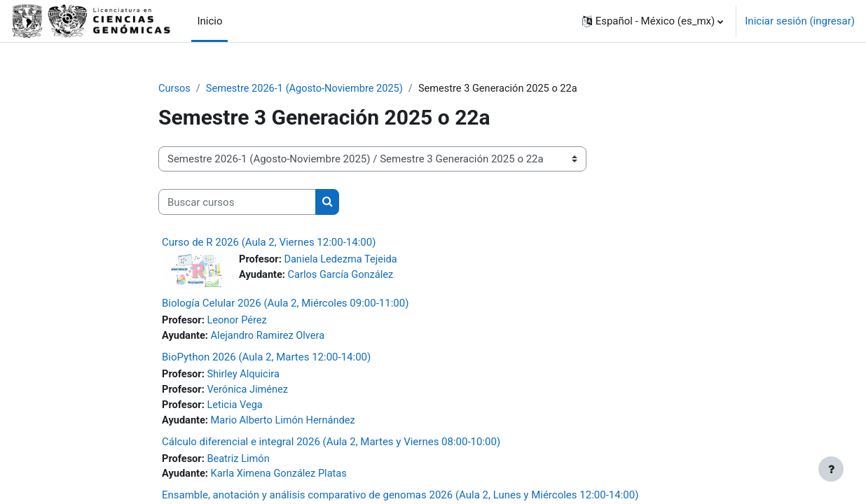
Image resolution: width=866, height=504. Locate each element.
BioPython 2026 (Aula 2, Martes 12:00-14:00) (266, 358)
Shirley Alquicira (246, 376)
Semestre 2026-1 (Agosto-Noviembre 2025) (308, 89)
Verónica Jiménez (250, 392)
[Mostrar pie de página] (831, 469)
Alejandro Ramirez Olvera (271, 337)
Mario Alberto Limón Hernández (287, 423)
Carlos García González (344, 276)
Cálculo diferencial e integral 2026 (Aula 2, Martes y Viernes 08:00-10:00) (331, 444)
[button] (653, 21)
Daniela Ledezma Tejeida (343, 260)
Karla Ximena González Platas (282, 478)
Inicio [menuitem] (209, 21)
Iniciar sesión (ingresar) (800, 21)
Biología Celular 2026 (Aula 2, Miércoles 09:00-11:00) (285, 304)
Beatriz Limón (240, 462)
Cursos (175, 89)
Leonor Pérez (239, 321)
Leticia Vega (237, 407)
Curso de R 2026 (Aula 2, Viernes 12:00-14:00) (269, 243)
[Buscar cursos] (237, 203)
